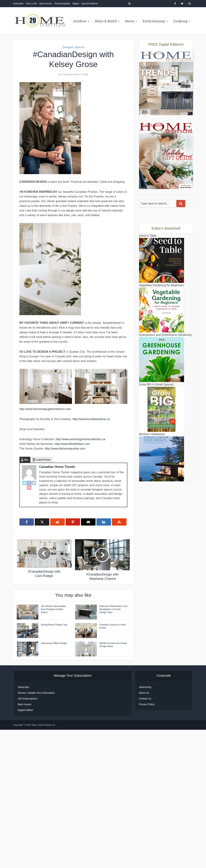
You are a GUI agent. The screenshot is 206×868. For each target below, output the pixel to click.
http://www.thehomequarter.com (65, 449)
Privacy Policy (147, 837)
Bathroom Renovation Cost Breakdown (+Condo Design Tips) (114, 609)
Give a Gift (31, 4)
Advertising (145, 820)
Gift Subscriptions (28, 832)
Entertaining (154, 21)
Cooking (180, 21)
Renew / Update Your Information (36, 826)
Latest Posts (43, 460)
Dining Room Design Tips (54, 625)
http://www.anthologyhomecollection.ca (80, 439)
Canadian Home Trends (75, 74)
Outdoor (80, 21)
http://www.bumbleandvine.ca (91, 419)
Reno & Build (106, 21)
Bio (26, 460)
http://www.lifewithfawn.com (72, 444)
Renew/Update (62, 4)
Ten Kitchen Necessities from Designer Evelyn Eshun (53, 609)
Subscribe (18, 4)
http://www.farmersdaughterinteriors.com (45, 409)
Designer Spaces (73, 47)
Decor (130, 21)
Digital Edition (26, 843)
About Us (144, 826)
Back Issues (46, 4)
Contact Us (145, 832)
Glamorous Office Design (54, 643)
